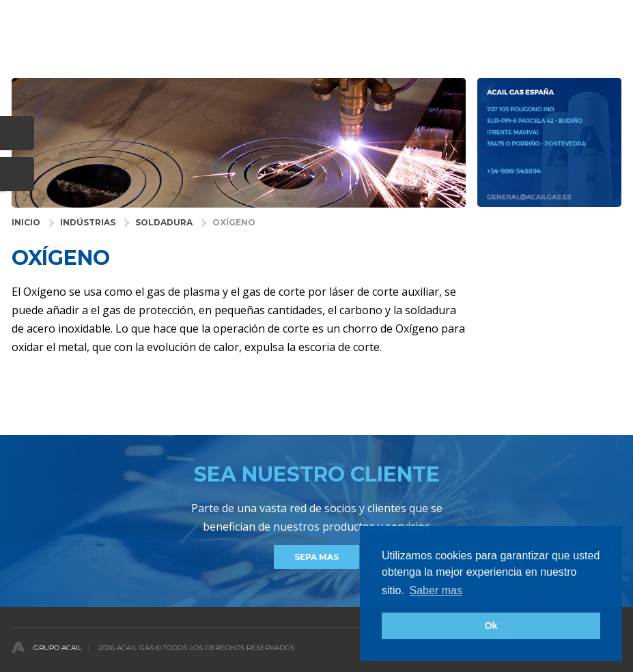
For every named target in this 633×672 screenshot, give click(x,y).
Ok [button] (491, 626)
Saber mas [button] (436, 590)
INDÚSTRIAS (88, 222)
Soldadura (164, 222)
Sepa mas (316, 557)
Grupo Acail (58, 648)
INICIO (26, 222)
